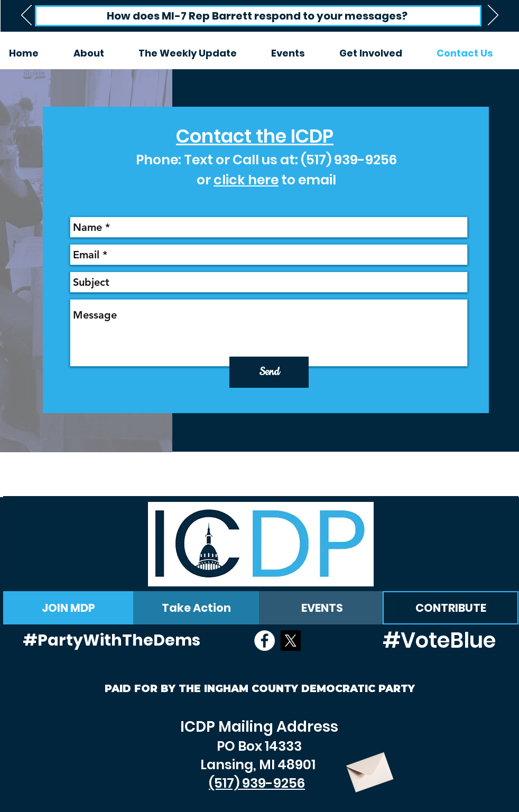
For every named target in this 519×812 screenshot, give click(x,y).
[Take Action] (196, 608)
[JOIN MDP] (68, 608)
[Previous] (26, 16)
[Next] (493, 16)
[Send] (269, 372)
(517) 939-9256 (349, 160)
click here (246, 180)
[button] (297, 53)
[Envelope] (368, 768)
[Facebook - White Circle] (265, 641)
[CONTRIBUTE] (451, 608)
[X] (290, 641)
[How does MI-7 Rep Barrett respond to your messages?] (258, 16)
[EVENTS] (322, 608)
